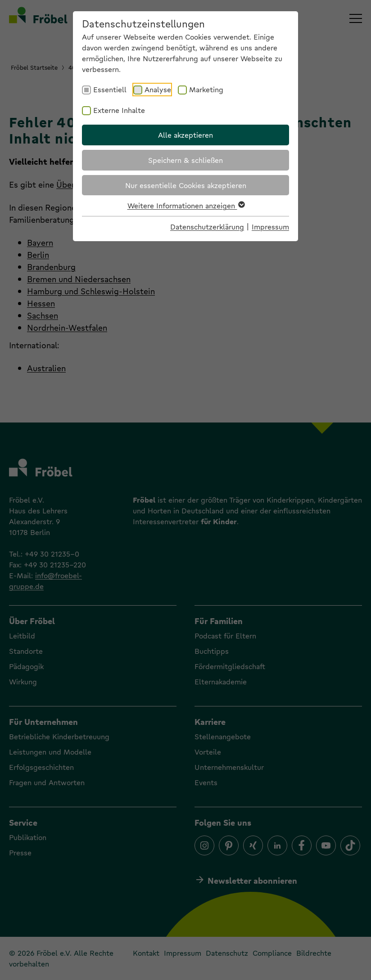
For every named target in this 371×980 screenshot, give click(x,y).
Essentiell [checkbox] (110, 89)
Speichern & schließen (185, 160)
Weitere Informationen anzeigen (186, 205)
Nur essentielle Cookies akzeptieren (186, 185)
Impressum (270, 227)
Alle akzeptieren (185, 135)
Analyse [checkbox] (158, 89)
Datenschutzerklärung (207, 227)
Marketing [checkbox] (206, 89)
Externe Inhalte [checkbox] (119, 110)
